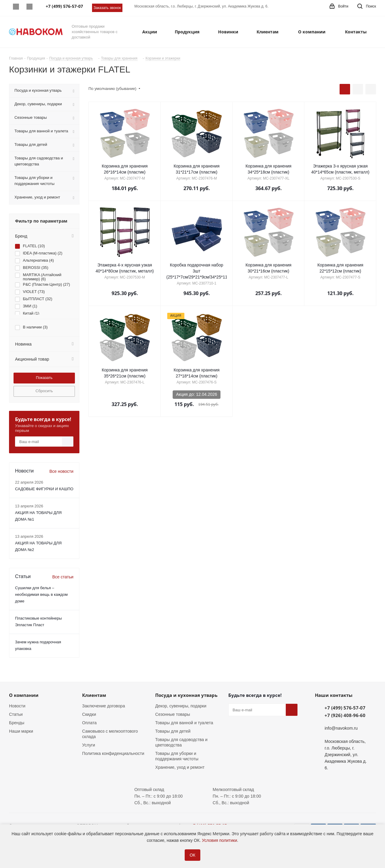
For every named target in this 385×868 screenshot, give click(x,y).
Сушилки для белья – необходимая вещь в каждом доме (41, 594)
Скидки (89, 714)
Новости (17, 706)
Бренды (17, 723)
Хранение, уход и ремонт (180, 767)
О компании (24, 695)
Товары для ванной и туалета (184, 723)
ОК (192, 855)
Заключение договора (103, 706)
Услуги (89, 745)
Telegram (29, 7)
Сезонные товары (173, 714)
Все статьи (63, 577)
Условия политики (219, 840)
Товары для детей (173, 731)
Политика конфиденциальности (113, 753)
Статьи (16, 714)
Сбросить (44, 391)
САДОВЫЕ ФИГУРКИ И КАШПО (44, 489)
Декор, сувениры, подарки (181, 706)
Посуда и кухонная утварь (186, 695)
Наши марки (21, 731)
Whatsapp (16, 7)
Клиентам (94, 695)
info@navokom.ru (341, 728)
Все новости (61, 471)
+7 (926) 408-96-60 (345, 715)
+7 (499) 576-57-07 (345, 708)
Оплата (89, 723)
